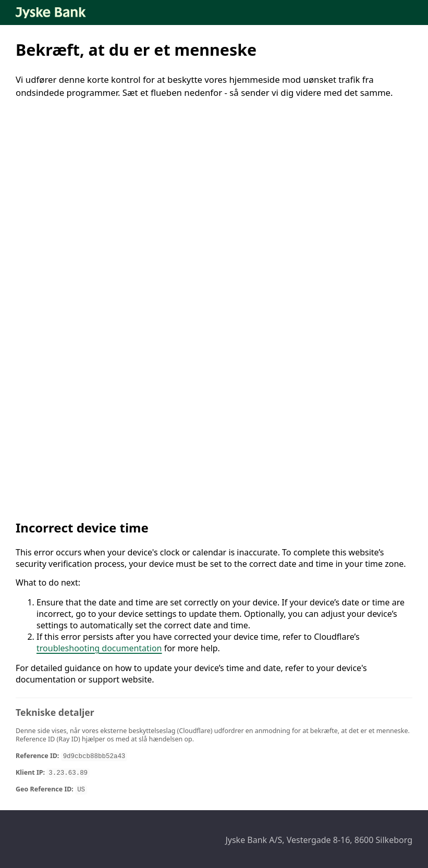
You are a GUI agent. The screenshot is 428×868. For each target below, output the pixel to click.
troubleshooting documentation (99, 648)
